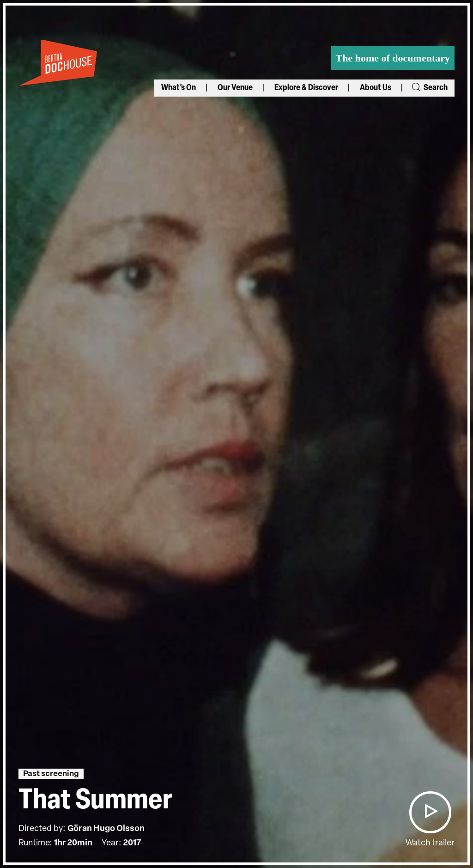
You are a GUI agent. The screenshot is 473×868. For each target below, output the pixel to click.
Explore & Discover (306, 88)
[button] (430, 812)
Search (429, 88)
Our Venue (235, 88)
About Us (376, 88)
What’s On (179, 88)
